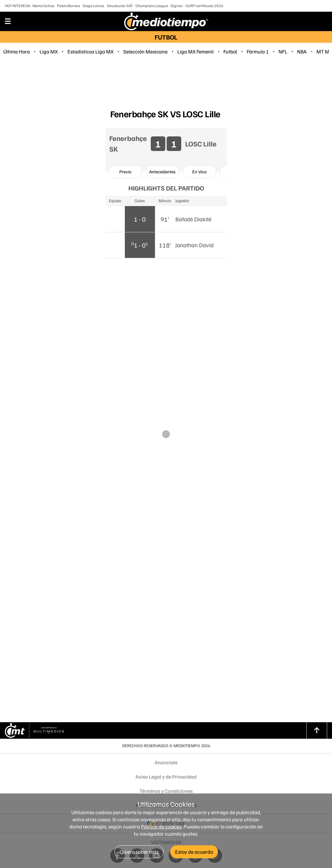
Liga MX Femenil (196, 52)
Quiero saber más (139, 852)
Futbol (230, 52)
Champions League (152, 6)
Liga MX (49, 52)
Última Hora (17, 52)
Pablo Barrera (69, 6)
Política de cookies (161, 827)
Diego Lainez (94, 6)
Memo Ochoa (43, 6)
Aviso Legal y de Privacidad (166, 777)
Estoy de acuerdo (194, 852)
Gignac (177, 6)
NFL (283, 52)
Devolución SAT (120, 6)
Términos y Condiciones (166, 791)
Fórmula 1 (258, 52)
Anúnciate (166, 762)
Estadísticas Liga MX (90, 52)
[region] (166, 83)
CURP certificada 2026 (204, 6)
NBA (302, 52)
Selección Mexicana (145, 52)
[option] (125, 172)
